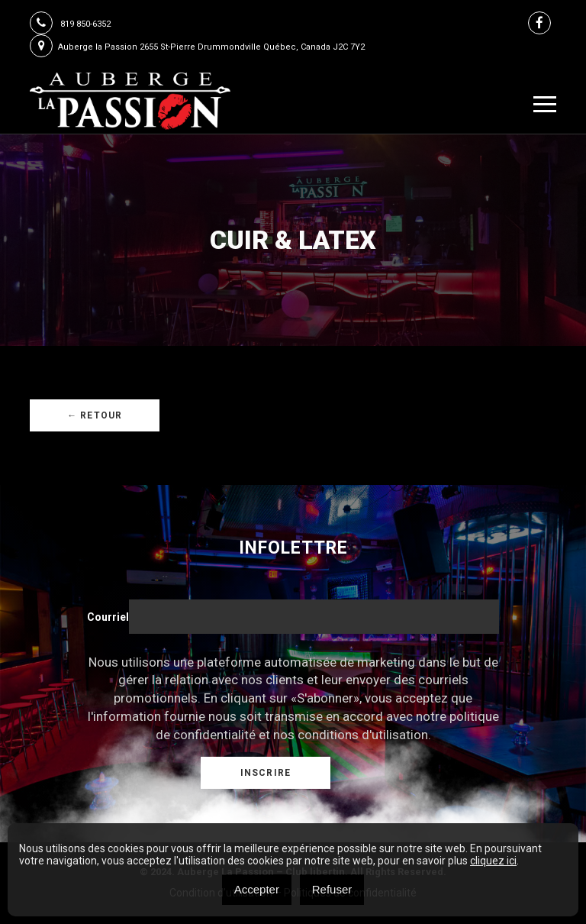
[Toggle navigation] (545, 104)
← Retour (95, 415)
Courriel (108, 617)
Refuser (332, 889)
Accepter (257, 889)
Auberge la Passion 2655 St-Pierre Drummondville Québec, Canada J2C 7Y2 (197, 47)
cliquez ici (493, 861)
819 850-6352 (70, 24)
